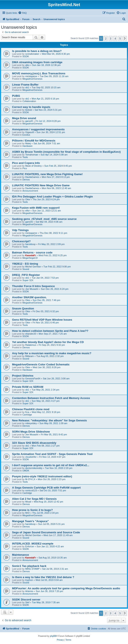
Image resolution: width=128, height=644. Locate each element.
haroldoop (30, 244)
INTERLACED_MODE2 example (33, 544)
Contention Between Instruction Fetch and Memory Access (51, 398)
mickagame (31, 76)
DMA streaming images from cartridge (37, 62)
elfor (27, 211)
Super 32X (28, 280)
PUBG (16, 96)
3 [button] (111, 38)
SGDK (26, 56)
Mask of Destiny (33, 166)
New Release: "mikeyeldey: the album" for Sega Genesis (49, 420)
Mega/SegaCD (30, 258)
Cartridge (27, 415)
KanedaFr (31, 255)
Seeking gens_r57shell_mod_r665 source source (44, 219)
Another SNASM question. (29, 297)
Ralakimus (31, 345)
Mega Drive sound (24, 118)
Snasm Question (23, 308)
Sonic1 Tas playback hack (29, 566)
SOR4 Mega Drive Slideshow (31, 432)
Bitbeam (29, 356)
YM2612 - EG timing (25, 264)
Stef (27, 602)
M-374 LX (30, 479)
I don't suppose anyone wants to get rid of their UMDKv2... (51, 465)
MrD (27, 513)
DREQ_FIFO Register (26, 275)
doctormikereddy (34, 468)
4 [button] (115, 38)
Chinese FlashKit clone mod (31, 409)
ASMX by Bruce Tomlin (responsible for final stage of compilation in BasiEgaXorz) (66, 152)
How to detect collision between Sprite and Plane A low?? (50, 331)
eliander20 (31, 334)
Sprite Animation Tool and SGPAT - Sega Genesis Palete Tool (52, 454)
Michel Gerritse (33, 267)
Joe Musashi (32, 289)
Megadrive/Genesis (32, 79)
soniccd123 (31, 490)
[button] (125, 38)
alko (27, 65)
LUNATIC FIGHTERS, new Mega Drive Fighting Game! (47, 174)
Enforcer (30, 546)
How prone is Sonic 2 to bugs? (32, 510)
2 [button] (106, 38)
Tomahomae (32, 155)
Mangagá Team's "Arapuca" (30, 521)
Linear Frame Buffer (25, 85)
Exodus (26, 135)
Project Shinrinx (23, 376)
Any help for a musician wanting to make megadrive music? (52, 353)
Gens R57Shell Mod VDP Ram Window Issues (42, 320)
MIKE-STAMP (32, 569)
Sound (26, 269)
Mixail (28, 502)
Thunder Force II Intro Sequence (33, 286)
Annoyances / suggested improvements (38, 129)
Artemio (29, 591)
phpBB (53, 636)
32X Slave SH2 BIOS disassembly (34, 443)
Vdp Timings (20, 230)
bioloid (29, 110)
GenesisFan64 (33, 379)
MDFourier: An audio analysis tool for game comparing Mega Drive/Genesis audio (66, 588)
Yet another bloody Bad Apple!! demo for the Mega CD (48, 342)
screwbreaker (32, 54)
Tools (25, 157)
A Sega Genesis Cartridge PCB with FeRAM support (46, 488)
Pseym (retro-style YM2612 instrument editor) (42, 476)
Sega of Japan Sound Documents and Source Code (46, 532)
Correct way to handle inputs (31, 107)
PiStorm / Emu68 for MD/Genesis (34, 141)
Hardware (27, 146)
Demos (26, 180)
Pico (25, 168)
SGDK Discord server (26, 600)
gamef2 (29, 121)
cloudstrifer (31, 457)
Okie (28, 199)
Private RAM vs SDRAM (28, 387)
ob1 (27, 87)
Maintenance (20, 555)
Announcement (30, 191)
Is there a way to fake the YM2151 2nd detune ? (43, 577)
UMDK (26, 471)
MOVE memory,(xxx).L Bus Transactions (39, 73)
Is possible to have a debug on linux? (37, 51)
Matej (28, 143)
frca (27, 412)
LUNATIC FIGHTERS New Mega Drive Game (41, 185)
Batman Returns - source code (32, 253)
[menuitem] (22, 13)
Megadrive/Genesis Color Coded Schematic (41, 364)
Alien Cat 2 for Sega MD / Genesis (34, 499)
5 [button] (120, 38)
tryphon (29, 580)
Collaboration (29, 101)
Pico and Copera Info (26, 163)
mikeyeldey (31, 423)
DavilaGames (32, 177)
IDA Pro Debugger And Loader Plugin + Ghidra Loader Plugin (52, 197)
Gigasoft (29, 132)
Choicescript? (21, 241)
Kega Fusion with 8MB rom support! (36, 208)
